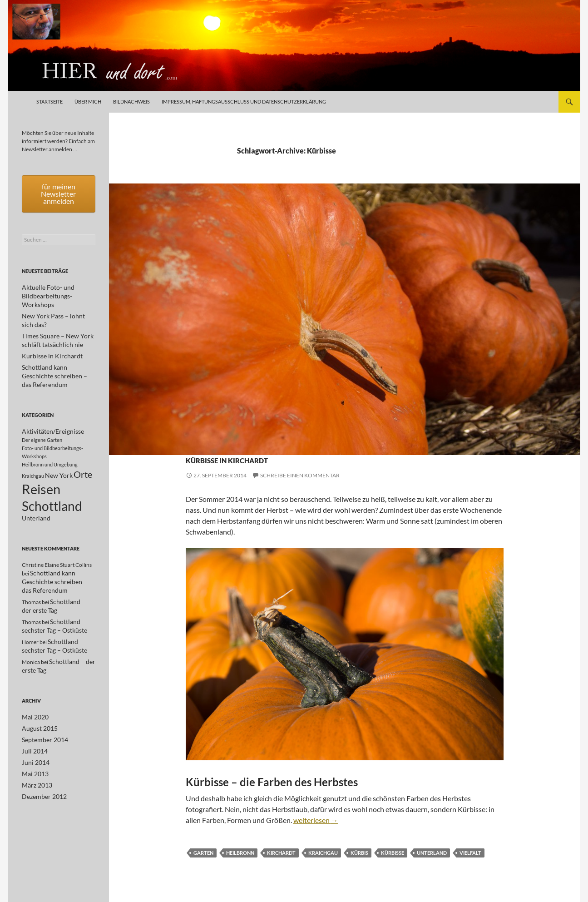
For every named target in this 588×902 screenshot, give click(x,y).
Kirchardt (281, 853)
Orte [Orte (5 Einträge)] (83, 450)
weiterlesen (316, 820)
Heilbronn (240, 853)
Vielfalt (470, 853)
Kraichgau (283, 442)
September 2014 (42, 717)
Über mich (88, 102)
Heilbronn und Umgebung (225, 442)
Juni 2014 (34, 739)
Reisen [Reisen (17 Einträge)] (41, 467)
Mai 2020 (33, 695)
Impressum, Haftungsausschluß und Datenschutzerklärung (244, 102)
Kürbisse (393, 853)
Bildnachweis (131, 102)
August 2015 (37, 706)
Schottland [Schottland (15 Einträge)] (52, 486)
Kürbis (359, 853)
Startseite (49, 102)
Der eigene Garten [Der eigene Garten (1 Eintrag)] (42, 414)
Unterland (319, 442)
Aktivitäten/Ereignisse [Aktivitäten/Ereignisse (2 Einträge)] (53, 406)
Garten (203, 853)
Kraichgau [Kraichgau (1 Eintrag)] (33, 452)
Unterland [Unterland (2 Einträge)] (36, 501)
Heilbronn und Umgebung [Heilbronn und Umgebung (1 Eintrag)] (50, 439)
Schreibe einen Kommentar (300, 475)
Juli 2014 (33, 728)
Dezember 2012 (41, 771)
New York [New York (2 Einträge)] (59, 451)
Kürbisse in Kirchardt (273, 458)
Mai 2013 (33, 750)
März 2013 (35, 761)
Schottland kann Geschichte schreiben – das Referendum (54, 564)
